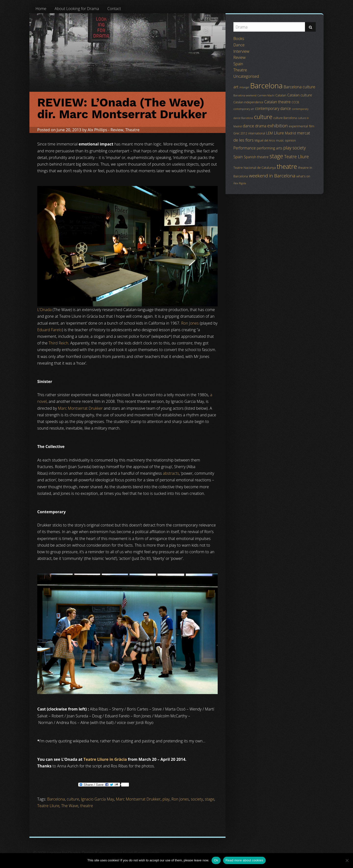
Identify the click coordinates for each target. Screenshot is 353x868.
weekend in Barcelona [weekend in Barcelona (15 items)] (272, 176)
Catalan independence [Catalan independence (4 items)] (248, 102)
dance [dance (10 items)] (248, 126)
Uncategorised (246, 76)
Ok (216, 860)
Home (41, 9)
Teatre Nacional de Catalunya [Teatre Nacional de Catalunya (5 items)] (255, 168)
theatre (87, 806)
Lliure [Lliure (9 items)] (279, 133)
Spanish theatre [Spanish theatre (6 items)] (256, 157)
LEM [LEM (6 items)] (270, 133)
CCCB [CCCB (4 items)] (295, 102)
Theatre (132, 130)
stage (210, 799)
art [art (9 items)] (236, 87)
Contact (114, 9)
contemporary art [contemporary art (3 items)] (244, 109)
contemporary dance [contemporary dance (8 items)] (273, 108)
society (197, 799)
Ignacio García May (97, 799)
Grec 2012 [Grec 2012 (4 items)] (240, 133)
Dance (239, 45)
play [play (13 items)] (287, 148)
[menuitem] (41, 9)
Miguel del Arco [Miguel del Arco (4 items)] (265, 140)
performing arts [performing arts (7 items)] (269, 148)
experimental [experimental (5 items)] (298, 126)
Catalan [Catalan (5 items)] (281, 95)
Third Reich (58, 343)
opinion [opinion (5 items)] (290, 140)
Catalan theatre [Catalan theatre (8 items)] (277, 102)
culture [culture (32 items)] (263, 117)
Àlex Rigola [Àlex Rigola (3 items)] (240, 183)
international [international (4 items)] (257, 133)
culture (73, 799)
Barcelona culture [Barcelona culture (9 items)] (299, 87)
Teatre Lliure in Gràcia (105, 759)
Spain (238, 64)
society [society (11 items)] (299, 148)
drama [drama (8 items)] (261, 126)
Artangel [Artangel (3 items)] (244, 87)
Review (117, 130)
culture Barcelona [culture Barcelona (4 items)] (285, 118)
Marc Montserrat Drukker (80, 408)
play (166, 799)
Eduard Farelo (50, 330)
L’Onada (44, 310)
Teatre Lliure (48, 806)
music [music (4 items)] (280, 140)
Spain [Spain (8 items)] (238, 157)
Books (239, 39)
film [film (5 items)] (312, 126)
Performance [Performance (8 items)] (245, 148)
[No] (347, 860)
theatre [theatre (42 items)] (287, 166)
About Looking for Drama (77, 9)
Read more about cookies (244, 860)
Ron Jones (190, 323)
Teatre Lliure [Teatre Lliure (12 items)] (296, 157)
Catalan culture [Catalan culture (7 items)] (300, 95)
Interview (241, 51)
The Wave (70, 806)
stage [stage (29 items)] (276, 156)
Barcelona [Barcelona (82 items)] (266, 86)
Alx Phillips (97, 130)
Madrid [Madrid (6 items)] (290, 133)
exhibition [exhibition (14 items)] (278, 126)
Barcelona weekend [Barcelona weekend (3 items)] (245, 95)
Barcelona (56, 799)
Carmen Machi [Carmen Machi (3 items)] (266, 95)
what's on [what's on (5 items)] (303, 176)
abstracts (171, 473)
